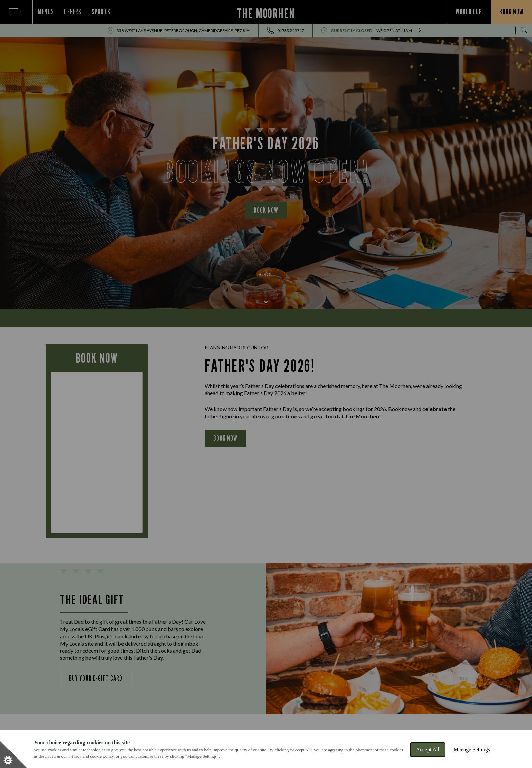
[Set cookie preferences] (14, 754)
